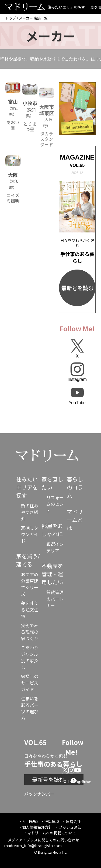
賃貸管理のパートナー (55, 599)
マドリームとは (75, 520)
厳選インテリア (55, 547)
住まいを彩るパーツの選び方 (30, 708)
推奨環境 (52, 821)
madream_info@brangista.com (33, 846)
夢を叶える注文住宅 (30, 610)
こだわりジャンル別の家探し (30, 657)
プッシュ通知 (70, 827)
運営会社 (73, 821)
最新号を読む (77, 288)
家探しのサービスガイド (30, 683)
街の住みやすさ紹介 (30, 512)
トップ (11, 18)
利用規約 (30, 821)
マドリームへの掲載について (52, 833)
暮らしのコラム (75, 487)
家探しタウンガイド (30, 534)
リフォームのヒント (55, 504)
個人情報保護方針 (37, 827)
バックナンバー (39, 794)
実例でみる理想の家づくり (30, 632)
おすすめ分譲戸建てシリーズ (30, 584)
